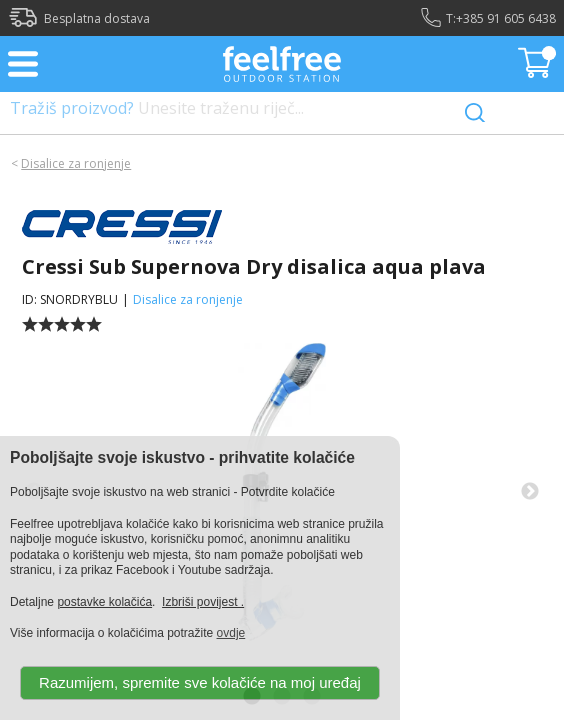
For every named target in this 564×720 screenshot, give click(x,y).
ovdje (231, 633)
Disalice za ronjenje (76, 163)
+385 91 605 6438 (506, 18)
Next (530, 492)
